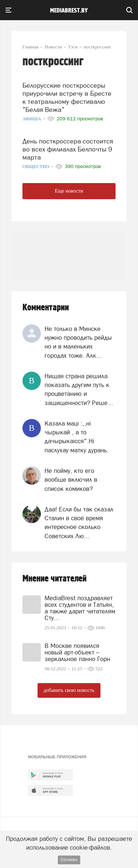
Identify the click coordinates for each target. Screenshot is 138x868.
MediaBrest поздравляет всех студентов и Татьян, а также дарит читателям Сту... (80, 608)
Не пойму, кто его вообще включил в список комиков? (71, 480)
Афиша (32, 119)
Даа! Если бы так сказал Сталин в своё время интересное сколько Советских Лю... (79, 523)
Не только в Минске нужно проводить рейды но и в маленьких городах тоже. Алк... (78, 342)
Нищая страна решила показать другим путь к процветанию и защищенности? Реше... (79, 389)
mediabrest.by (69, 11)
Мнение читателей (54, 579)
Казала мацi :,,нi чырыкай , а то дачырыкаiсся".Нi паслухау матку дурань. (77, 437)
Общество (36, 166)
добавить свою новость (69, 690)
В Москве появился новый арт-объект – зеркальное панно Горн (77, 652)
